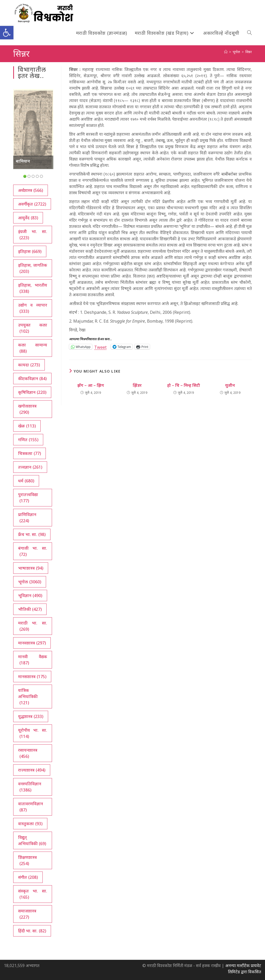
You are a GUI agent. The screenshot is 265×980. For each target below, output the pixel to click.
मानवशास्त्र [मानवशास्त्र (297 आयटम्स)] (32, 643)
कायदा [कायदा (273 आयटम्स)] (29, 365)
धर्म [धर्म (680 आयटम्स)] (26, 481)
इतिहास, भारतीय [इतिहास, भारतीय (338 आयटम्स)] (32, 288)
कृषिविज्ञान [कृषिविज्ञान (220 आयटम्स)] (32, 392)
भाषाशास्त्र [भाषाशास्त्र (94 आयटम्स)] (31, 568)
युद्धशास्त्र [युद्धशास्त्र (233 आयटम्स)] (31, 716)
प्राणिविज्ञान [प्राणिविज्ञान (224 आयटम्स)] (27, 518)
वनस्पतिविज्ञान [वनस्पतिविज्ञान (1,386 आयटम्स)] (30, 787)
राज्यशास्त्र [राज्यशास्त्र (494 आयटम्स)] (32, 770)
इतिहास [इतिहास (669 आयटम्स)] (30, 251)
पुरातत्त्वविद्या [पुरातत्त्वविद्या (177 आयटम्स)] (28, 498)
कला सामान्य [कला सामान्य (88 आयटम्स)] (32, 348)
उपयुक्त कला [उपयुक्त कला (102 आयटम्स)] (32, 328)
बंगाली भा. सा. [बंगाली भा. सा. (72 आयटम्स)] (32, 551)
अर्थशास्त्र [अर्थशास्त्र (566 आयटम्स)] (31, 190)
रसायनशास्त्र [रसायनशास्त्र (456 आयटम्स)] (28, 753)
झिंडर (137, 385)
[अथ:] (226, 52)
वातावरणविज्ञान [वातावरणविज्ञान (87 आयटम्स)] (31, 807)
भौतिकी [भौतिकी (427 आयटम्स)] (30, 609)
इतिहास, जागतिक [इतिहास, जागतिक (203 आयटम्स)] (32, 268)
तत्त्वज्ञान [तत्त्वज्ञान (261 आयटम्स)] (30, 467)
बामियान (23, 161)
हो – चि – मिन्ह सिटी (184, 385)
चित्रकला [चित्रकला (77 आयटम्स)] (30, 453)
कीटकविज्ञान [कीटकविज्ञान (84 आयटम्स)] (32, 379)
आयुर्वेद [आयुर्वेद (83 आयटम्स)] (28, 218)
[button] (7, 33)
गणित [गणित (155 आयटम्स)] (28, 440)
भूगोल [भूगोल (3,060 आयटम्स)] (30, 582)
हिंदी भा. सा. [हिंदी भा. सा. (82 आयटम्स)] (32, 931)
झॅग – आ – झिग (91, 385)
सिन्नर (249, 52)
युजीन (230, 385)
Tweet (100, 347)
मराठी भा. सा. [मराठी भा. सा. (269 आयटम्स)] (32, 626)
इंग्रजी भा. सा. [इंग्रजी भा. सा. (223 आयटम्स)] (32, 235)
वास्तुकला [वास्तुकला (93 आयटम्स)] (30, 824)
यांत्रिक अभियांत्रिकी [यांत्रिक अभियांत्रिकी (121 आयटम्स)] (28, 697)
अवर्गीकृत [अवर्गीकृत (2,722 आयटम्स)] (32, 204)
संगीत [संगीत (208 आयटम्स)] (28, 877)
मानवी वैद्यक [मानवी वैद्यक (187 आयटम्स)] (32, 660)
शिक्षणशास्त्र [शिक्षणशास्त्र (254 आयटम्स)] (27, 861)
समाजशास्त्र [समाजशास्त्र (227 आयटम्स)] (27, 914)
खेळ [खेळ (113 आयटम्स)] (27, 426)
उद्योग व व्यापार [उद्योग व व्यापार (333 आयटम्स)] (32, 308)
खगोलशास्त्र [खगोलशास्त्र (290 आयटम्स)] (27, 409)
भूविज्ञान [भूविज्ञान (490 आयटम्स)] (30, 596)
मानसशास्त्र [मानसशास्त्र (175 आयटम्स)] (32, 677)
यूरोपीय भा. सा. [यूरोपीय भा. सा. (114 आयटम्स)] (32, 733)
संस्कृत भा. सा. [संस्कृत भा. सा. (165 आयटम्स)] (32, 894)
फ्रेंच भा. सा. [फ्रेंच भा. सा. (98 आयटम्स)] (32, 534)
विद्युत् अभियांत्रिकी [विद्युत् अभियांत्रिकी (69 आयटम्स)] (32, 841)
